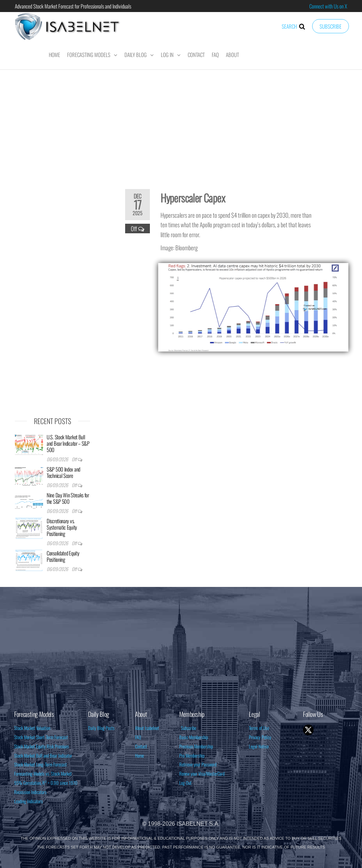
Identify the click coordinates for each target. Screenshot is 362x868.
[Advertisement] (181, 125)
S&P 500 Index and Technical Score (63, 472)
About (232, 55)
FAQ (215, 55)
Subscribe (331, 26)
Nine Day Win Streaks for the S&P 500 (68, 498)
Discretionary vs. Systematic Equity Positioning (62, 527)
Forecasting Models (89, 55)
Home (54, 55)
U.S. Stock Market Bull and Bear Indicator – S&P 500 (68, 443)
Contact (196, 55)
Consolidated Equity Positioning (63, 556)
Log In (167, 55)
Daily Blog (136, 55)
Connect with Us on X (328, 6)
